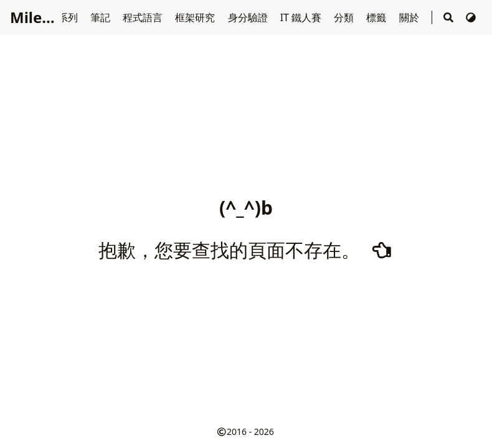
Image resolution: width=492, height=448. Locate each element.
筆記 (102, 17)
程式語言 (144, 17)
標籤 (377, 17)
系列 (69, 17)
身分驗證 (249, 17)
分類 (345, 17)
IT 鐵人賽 (302, 17)
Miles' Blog (50, 17)
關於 (410, 17)
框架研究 (196, 17)
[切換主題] (471, 17)
